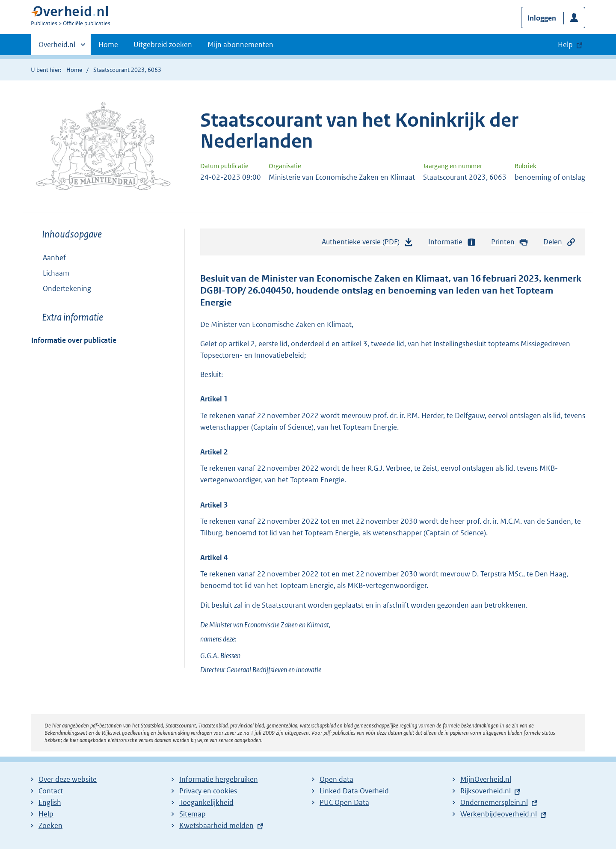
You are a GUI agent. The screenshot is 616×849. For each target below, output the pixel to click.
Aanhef (54, 258)
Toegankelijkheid (206, 802)
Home (108, 45)
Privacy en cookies (208, 791)
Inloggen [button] (542, 18)
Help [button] (565, 45)
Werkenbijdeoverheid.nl (499, 814)
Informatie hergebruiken (219, 779)
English (50, 802)
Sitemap (192, 814)
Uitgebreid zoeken (163, 45)
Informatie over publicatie (74, 340)
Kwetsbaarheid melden (216, 825)
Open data (336, 779)
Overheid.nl (57, 47)
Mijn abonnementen (240, 45)
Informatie (452, 242)
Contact (51, 791)
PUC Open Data (344, 802)
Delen (560, 242)
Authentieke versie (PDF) (367, 244)
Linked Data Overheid (354, 791)
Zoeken (50, 825)
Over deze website (68, 779)
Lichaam (50, 273)
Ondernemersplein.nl (494, 802)
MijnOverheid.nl (486, 779)
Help (46, 814)
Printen (510, 242)
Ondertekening (67, 288)
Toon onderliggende (37, 273)
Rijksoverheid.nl (486, 791)
